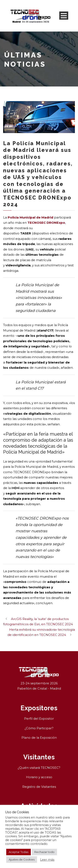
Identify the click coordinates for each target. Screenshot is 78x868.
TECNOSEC (37, 223)
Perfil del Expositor (39, 719)
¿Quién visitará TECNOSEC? (39, 768)
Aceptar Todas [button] (19, 852)
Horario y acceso (39, 777)
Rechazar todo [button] (44, 852)
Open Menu (64, 16)
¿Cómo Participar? (39, 728)
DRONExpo (56, 223)
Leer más (47, 860)
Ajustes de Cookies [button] (22, 859)
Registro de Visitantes (39, 787)
